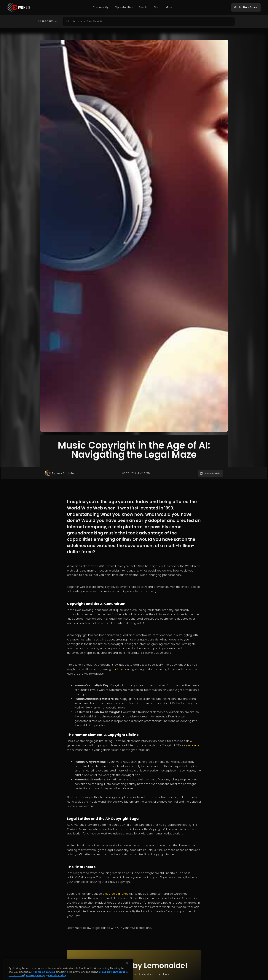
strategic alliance (117, 894)
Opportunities (124, 7)
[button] (101, 7)
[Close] (127, 976)
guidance (118, 669)
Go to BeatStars (246, 7)
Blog (157, 7)
